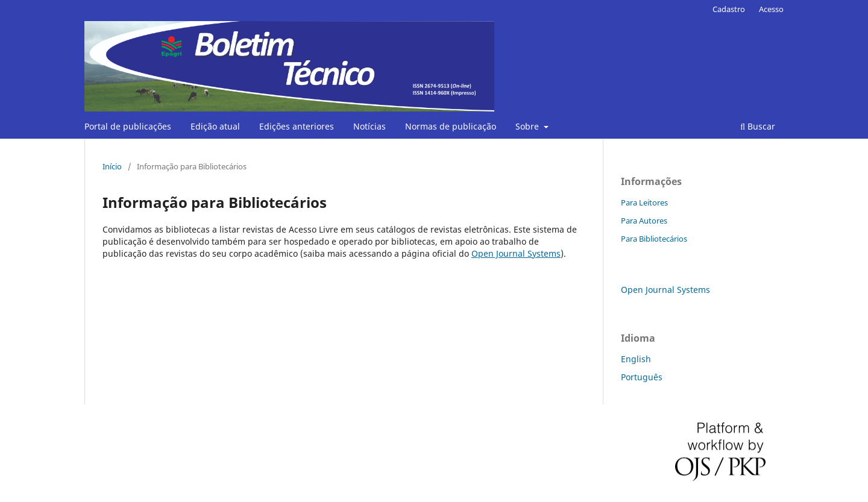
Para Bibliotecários (654, 239)
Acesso (771, 9)
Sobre (528, 126)
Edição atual (215, 126)
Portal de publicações (128, 126)
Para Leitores (644, 202)
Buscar (758, 126)
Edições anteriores (297, 126)
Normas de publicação (451, 126)
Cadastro (729, 9)
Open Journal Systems (516, 253)
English (636, 359)
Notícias (370, 126)
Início (112, 166)
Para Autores (644, 221)
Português (642, 377)
